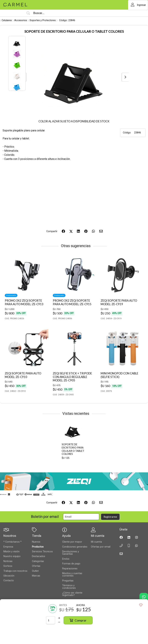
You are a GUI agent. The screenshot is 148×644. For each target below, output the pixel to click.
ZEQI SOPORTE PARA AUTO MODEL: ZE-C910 (23, 375)
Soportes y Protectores (43, 20)
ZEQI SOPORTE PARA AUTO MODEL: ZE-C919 (119, 302)
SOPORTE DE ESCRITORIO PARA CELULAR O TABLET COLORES (73, 449)
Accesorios (21, 20)
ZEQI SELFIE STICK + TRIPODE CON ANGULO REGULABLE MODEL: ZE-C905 (72, 377)
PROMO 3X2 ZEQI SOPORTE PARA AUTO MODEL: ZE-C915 (72, 302)
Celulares (7, 20)
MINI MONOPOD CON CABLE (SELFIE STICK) (119, 375)
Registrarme (110, 517)
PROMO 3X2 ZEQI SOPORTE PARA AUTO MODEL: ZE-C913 (24, 302)
